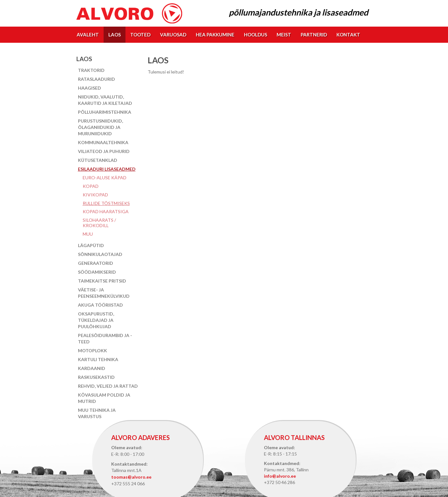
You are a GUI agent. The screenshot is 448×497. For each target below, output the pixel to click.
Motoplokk (93, 350)
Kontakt (348, 35)
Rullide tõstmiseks (106, 203)
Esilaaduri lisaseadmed (107, 169)
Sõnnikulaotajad (100, 254)
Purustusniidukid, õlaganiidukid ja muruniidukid (100, 127)
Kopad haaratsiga (106, 211)
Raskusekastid (96, 377)
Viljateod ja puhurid (104, 151)
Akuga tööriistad (100, 305)
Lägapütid (91, 245)
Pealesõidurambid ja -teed (105, 338)
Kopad (91, 186)
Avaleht (88, 35)
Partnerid (314, 35)
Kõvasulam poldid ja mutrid (104, 398)
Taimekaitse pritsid (102, 281)
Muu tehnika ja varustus (97, 413)
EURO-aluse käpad (105, 178)
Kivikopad (95, 195)
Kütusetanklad (98, 160)
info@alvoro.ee (280, 476)
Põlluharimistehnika (105, 112)
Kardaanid (92, 368)
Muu (88, 234)
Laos (115, 35)
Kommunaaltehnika (103, 142)
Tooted (140, 35)
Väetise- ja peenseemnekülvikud (104, 293)
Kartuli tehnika (98, 359)
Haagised (90, 88)
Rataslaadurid (96, 79)
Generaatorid (96, 263)
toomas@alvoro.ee (131, 477)
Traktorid (91, 70)
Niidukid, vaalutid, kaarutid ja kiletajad (105, 100)
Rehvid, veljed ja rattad (108, 386)
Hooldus (256, 35)
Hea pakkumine (215, 35)
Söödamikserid (97, 272)
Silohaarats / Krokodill (99, 223)
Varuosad (173, 35)
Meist (284, 35)
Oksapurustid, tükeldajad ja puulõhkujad (96, 320)
